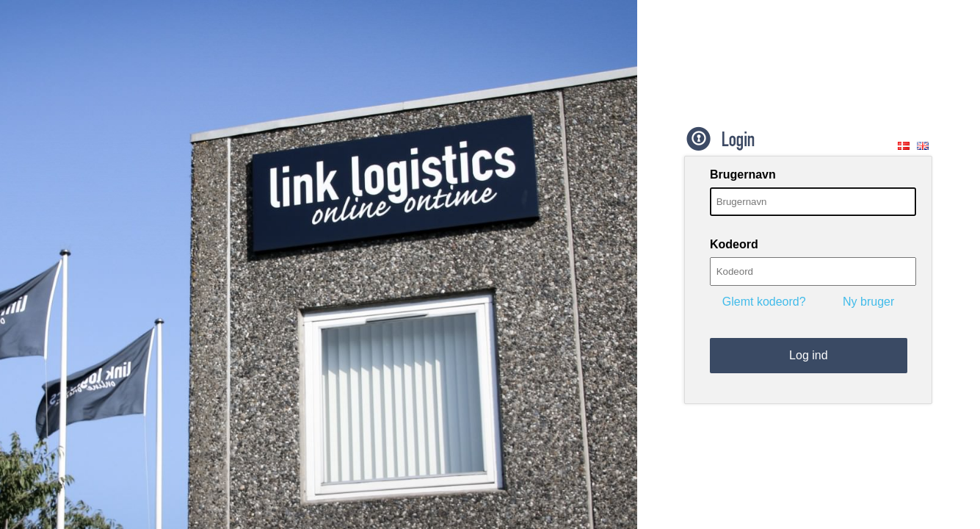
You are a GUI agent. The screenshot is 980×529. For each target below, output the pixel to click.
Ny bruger (868, 302)
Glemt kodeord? (764, 302)
